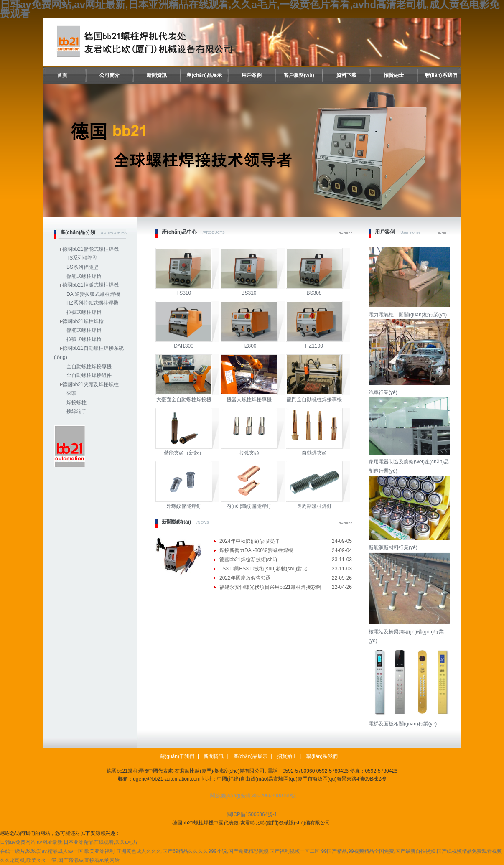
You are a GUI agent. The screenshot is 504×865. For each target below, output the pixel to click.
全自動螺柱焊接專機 (89, 366)
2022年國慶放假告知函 (245, 578)
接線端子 (76, 411)
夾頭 (71, 393)
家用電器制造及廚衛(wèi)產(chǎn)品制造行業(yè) (410, 462)
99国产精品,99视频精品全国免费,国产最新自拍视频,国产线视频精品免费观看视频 (412, 851)
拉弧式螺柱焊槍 (84, 312)
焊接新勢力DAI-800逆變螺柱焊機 (256, 550)
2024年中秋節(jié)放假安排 (249, 541)
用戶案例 (252, 75)
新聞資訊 (157, 75)
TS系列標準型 (82, 258)
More (345, 233)
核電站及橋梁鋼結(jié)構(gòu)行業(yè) (410, 632)
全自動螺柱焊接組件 (89, 375)
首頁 (62, 75)
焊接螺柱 (76, 402)
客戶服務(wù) (299, 75)
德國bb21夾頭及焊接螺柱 (90, 384)
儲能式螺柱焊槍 (84, 276)
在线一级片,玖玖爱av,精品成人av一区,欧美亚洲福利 (57, 851)
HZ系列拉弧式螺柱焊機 (92, 303)
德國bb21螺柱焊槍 (83, 321)
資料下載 (346, 75)
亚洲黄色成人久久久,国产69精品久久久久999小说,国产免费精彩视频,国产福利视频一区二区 (218, 851)
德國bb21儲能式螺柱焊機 (90, 249)
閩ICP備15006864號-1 (252, 814)
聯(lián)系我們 (441, 75)
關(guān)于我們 (177, 756)
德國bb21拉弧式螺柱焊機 (90, 285)
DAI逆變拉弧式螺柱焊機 (93, 294)
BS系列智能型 (82, 267)
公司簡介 (109, 75)
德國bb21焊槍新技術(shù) (248, 560)
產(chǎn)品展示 (204, 75)
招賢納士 (394, 75)
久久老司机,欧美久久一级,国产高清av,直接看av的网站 (60, 860)
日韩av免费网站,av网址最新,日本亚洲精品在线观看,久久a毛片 (69, 842)
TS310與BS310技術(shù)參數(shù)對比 (263, 569)
